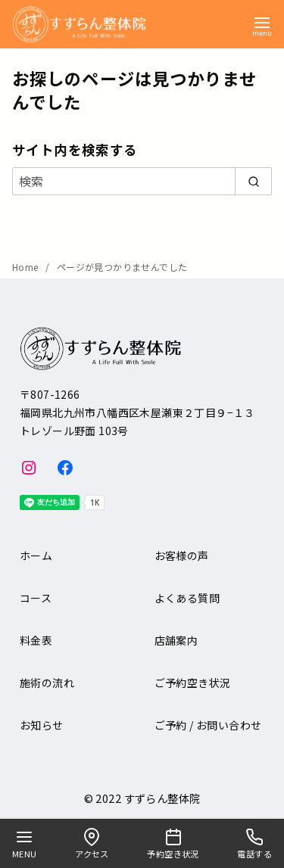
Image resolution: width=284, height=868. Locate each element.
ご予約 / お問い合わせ (208, 725)
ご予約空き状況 (193, 683)
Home (27, 267)
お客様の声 (182, 555)
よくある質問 (187, 598)
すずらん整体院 (162, 798)
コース (36, 598)
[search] (253, 181)
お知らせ (42, 725)
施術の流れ (47, 683)
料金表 (36, 640)
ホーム (36, 555)
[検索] (142, 181)
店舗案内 (176, 640)
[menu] (262, 25)
